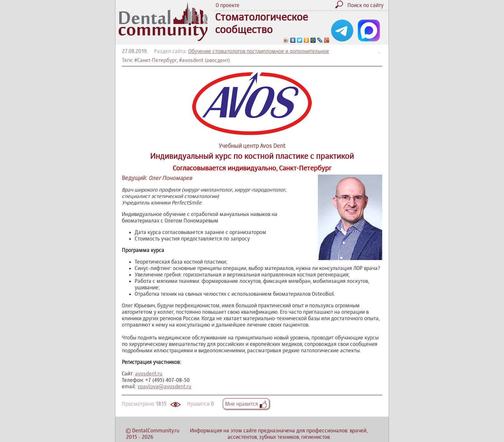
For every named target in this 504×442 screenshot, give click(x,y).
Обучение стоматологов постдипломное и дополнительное (259, 51)
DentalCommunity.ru (156, 430)
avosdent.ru (149, 374)
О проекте (228, 5)
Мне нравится (246, 404)
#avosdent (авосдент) (204, 60)
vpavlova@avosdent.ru (164, 386)
